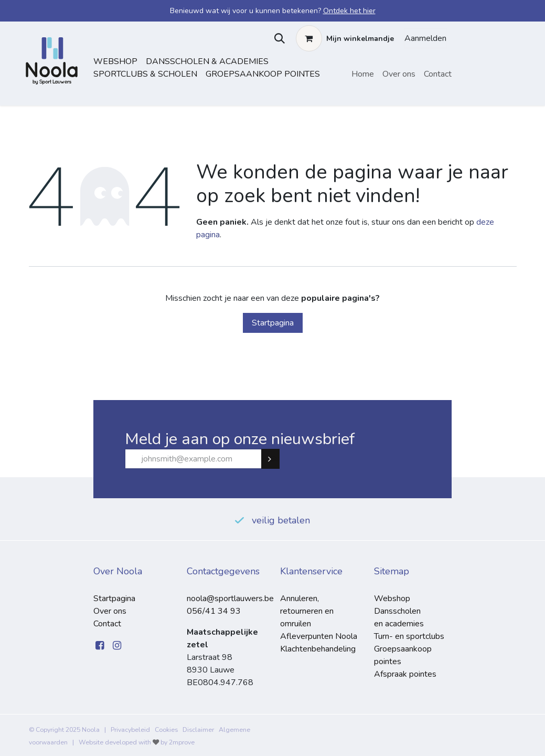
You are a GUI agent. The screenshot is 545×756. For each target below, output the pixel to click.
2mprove (182, 742)
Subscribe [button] (275, 459)
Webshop (115, 61)
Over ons (110, 611)
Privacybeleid (130, 730)
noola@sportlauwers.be (230, 598)
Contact (107, 624)
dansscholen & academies (207, 61)
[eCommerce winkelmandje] (345, 38)
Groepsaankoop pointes (263, 74)
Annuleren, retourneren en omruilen (307, 611)
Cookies (166, 730)
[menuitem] (363, 74)
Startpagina (273, 323)
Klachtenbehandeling (318, 649)
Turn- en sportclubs (409, 636)
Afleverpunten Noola (319, 636)
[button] (277, 38)
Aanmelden (425, 38)
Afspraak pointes (405, 674)
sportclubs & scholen (145, 74)
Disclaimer (198, 730)
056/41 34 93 (214, 611)
